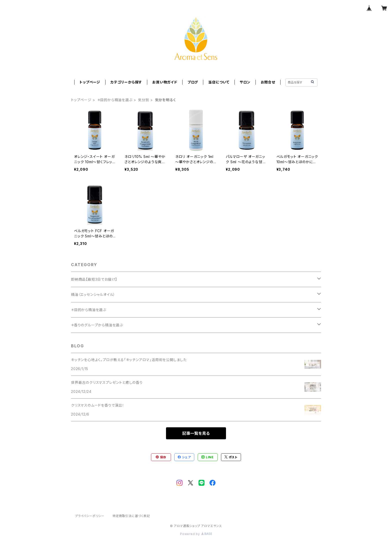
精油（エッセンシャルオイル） (93, 294)
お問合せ (268, 82)
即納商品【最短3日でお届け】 (94, 279)
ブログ (193, 82)
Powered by (196, 534)
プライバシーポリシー (90, 516)
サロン (245, 82)
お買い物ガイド (165, 82)
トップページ (90, 82)
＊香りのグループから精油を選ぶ (97, 325)
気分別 (143, 100)
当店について (219, 82)
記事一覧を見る (196, 433)
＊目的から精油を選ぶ (115, 100)
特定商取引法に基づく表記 (131, 516)
